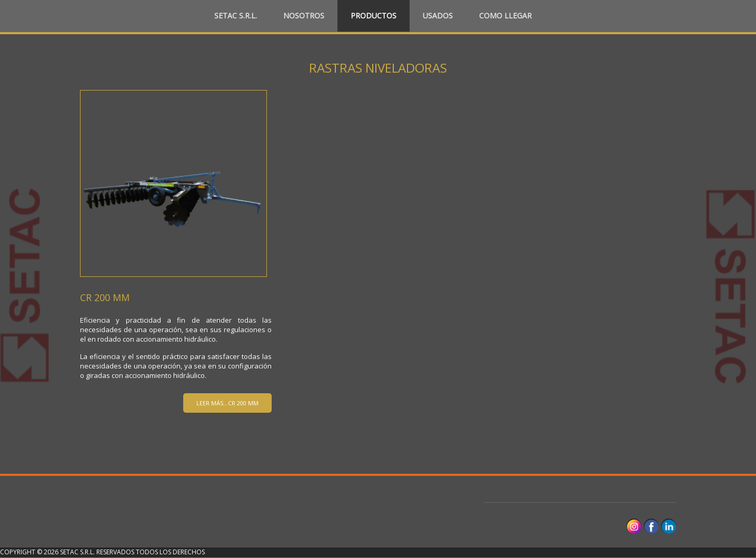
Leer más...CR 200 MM (227, 403)
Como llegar (505, 16)
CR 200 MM (105, 297)
